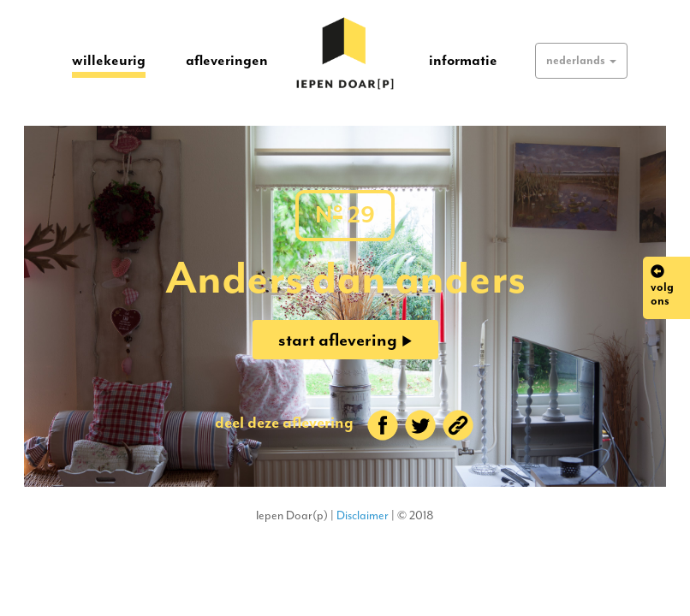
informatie (463, 60)
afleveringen (227, 60)
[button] (581, 61)
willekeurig (109, 59)
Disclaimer (363, 515)
